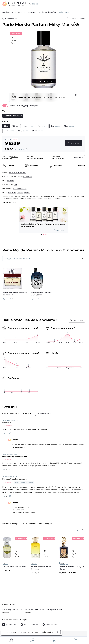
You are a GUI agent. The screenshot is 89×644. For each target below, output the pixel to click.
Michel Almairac (20, 188)
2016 (16, 184)
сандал (20, 192)
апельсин (12, 192)
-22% (15, 139)
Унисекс (10, 180)
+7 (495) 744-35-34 (12, 610)
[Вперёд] (83, 530)
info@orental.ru (55, 610)
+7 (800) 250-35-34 (34, 610)
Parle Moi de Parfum (17, 172)
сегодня (15, 156)
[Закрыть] (76, 95)
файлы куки (22, 632)
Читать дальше (9, 202)
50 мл (5, 563)
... (67, 563)
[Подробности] (27, 149)
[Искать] (82, 259)
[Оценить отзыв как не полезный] (10, 299)
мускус (27, 192)
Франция (28, 176)
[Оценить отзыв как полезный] (4, 299)
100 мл (34, 563)
